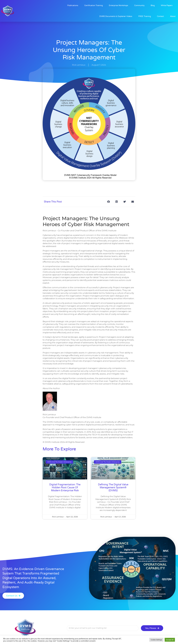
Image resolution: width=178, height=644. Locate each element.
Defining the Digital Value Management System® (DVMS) (113, 488)
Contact (160, 16)
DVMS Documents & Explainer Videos (116, 16)
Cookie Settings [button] (156, 640)
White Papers (167, 5)
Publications (73, 5)
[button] (108, 202)
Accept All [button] (170, 640)
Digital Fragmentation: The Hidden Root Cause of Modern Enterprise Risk (65, 488)
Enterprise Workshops (118, 5)
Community (139, 5)
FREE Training (145, 16)
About (173, 16)
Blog (153, 5)
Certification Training (94, 5)
